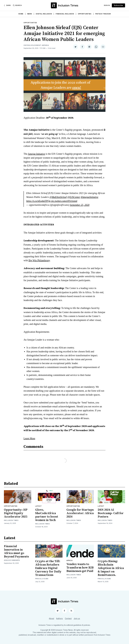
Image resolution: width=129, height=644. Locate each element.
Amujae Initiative (36, 154)
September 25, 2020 (80, 205)
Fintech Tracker (103, 14)
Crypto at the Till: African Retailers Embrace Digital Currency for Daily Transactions (48, 568)
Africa (69, 560)
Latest (38, 506)
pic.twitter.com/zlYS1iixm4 (64, 201)
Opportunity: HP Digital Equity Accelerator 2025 (16, 513)
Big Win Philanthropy (39, 260)
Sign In (107, 5)
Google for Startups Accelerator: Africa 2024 (80, 513)
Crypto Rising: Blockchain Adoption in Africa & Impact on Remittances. (111, 568)
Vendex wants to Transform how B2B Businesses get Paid (80, 568)
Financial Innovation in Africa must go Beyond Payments (16, 551)
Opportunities (85, 14)
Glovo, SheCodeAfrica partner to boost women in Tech (47, 515)
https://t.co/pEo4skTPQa (38, 201)
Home (21, 14)
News (30, 14)
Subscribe (118, 5)
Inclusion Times (11, 520)
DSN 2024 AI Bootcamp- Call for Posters (111, 513)
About (52, 618)
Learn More (29, 438)
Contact (68, 618)
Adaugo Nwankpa (12, 560)
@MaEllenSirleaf (58, 197)
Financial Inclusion (65, 14)
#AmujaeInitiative (89, 197)
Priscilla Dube (42, 579)
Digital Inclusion (44, 14)
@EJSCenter (74, 197)
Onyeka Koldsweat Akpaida (36, 45)
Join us (77, 618)
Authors (60, 618)
